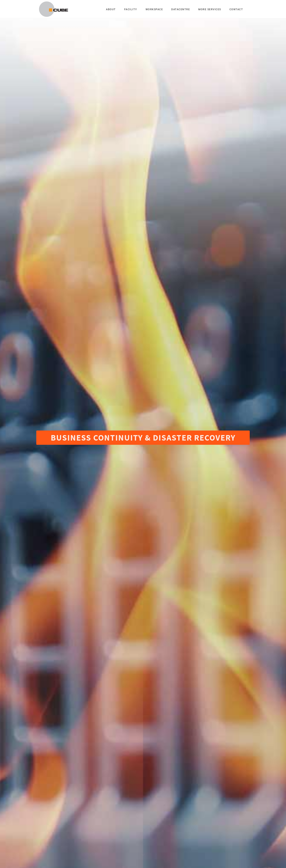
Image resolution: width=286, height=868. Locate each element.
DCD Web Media (183, 858)
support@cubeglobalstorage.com (206, 813)
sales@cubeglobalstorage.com (205, 808)
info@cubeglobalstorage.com (204, 803)
